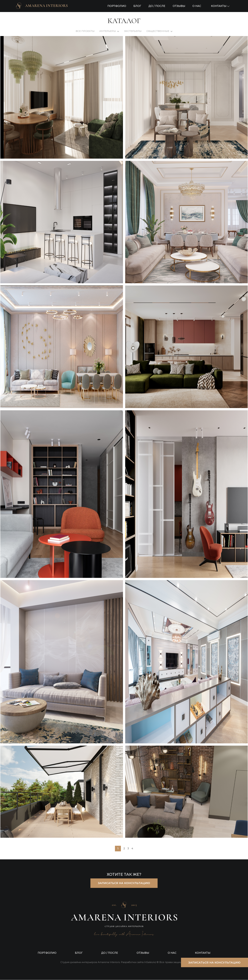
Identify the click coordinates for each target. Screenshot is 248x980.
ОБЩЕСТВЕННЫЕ (158, 31)
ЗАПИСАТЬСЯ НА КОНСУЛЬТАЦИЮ (124, 883)
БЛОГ (137, 6)
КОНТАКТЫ (203, 953)
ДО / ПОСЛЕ (157, 6)
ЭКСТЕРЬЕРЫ (133, 31)
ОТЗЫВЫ (179, 6)
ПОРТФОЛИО (117, 6)
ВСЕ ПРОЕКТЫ (85, 31)
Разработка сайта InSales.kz (138, 962)
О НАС (197, 6)
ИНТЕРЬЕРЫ (108, 31)
